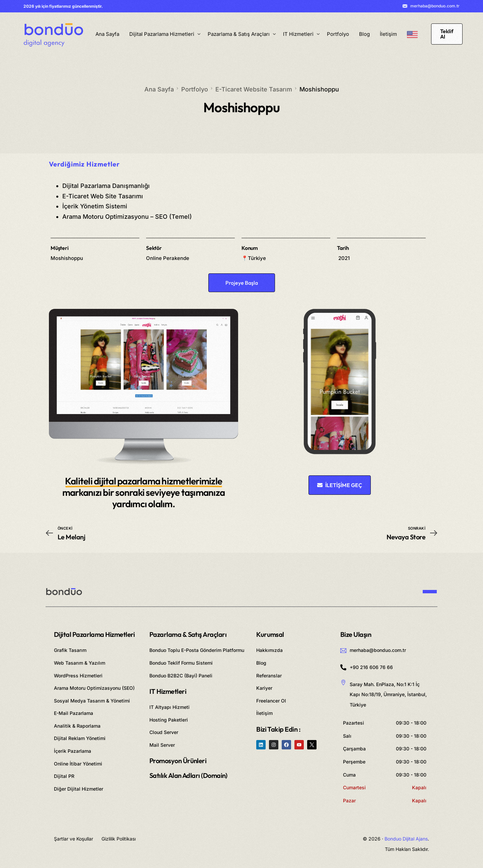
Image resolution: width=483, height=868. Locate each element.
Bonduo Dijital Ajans (406, 839)
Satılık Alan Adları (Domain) (188, 775)
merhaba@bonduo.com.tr (435, 6)
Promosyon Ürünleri (178, 761)
